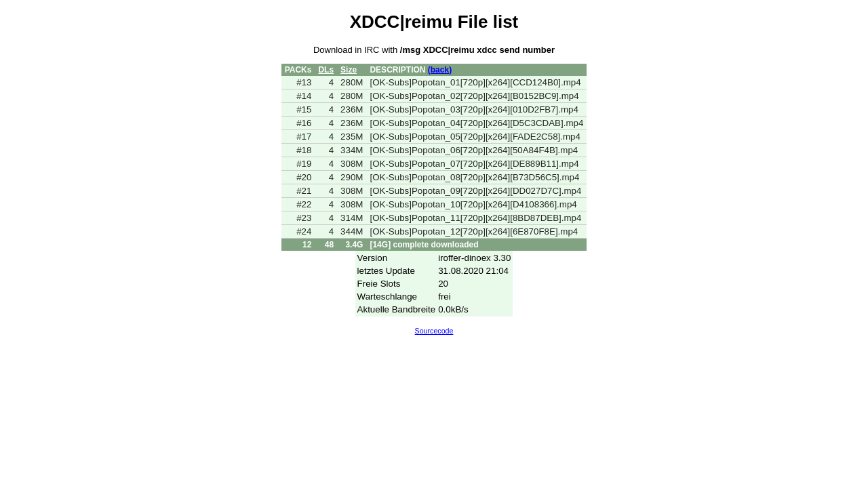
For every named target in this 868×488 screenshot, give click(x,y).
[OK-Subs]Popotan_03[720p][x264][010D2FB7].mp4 (474, 109)
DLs (326, 70)
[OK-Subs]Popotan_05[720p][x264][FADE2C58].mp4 (475, 137)
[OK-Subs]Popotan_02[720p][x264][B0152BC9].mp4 (474, 96)
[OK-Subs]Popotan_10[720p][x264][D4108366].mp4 (473, 204)
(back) (440, 70)
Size (349, 70)
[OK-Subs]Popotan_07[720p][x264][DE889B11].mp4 (474, 164)
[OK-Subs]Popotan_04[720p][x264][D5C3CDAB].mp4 (476, 123)
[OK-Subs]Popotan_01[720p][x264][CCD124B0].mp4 (475, 82)
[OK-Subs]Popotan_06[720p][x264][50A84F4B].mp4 (474, 150)
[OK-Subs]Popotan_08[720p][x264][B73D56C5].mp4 (474, 177)
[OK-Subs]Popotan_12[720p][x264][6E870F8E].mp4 (474, 231)
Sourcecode (434, 331)
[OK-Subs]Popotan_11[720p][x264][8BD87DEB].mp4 (475, 218)
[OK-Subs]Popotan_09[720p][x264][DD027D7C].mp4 (475, 191)
